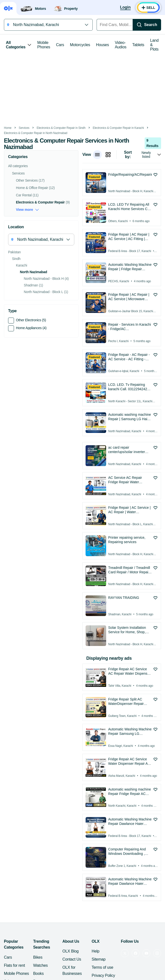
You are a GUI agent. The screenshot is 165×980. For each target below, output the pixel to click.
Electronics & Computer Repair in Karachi (118, 128)
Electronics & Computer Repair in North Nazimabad (36, 133)
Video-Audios (121, 45)
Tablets (138, 45)
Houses (103, 45)
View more (27, 210)
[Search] (147, 25)
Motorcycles (80, 45)
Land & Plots (154, 45)
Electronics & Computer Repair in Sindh (61, 128)
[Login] (125, 8)
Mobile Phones (44, 45)
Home (8, 128)
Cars (60, 45)
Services (24, 128)
